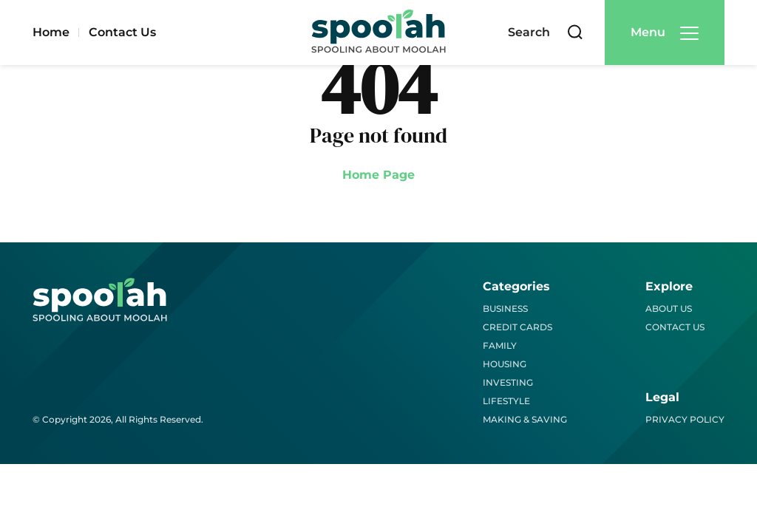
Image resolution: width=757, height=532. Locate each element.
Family (500, 345)
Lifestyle (506, 401)
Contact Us (122, 32)
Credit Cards (517, 327)
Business (505, 308)
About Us (669, 308)
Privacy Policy (685, 419)
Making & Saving (525, 419)
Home (51, 32)
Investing (508, 382)
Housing (505, 364)
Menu (648, 32)
